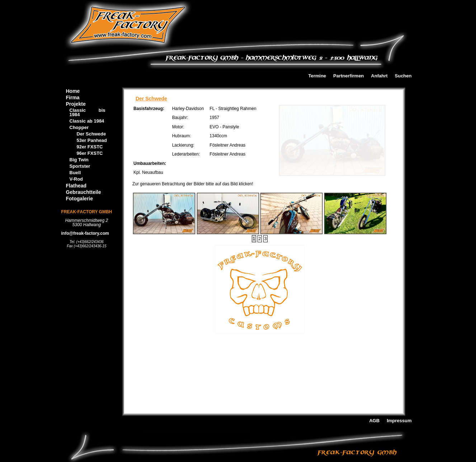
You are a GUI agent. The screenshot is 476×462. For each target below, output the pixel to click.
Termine (317, 76)
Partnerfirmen (348, 76)
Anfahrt (379, 76)
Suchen (403, 76)
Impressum (399, 421)
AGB (374, 421)
